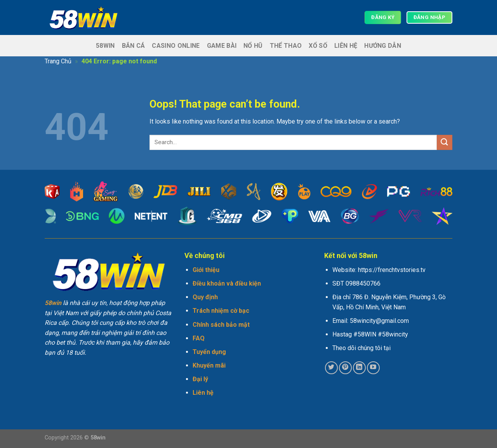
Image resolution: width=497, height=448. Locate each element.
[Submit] (445, 142)
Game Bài (222, 46)
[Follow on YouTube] (373, 368)
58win (105, 46)
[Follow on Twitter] (331, 368)
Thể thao (286, 46)
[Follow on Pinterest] (345, 368)
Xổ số (318, 46)
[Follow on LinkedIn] (359, 368)
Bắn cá (134, 46)
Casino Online (176, 46)
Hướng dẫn (383, 46)
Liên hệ (346, 46)
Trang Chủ (58, 61)
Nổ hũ (253, 46)
